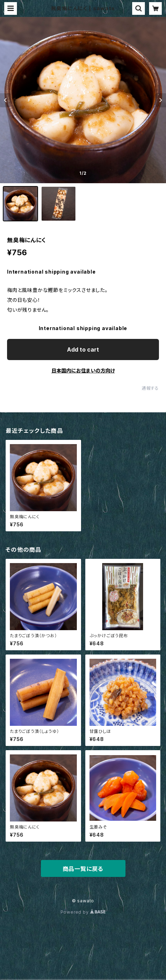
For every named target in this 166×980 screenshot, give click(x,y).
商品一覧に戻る (83, 869)
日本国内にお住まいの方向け (83, 371)
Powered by (83, 912)
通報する (150, 388)
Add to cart (83, 349)
